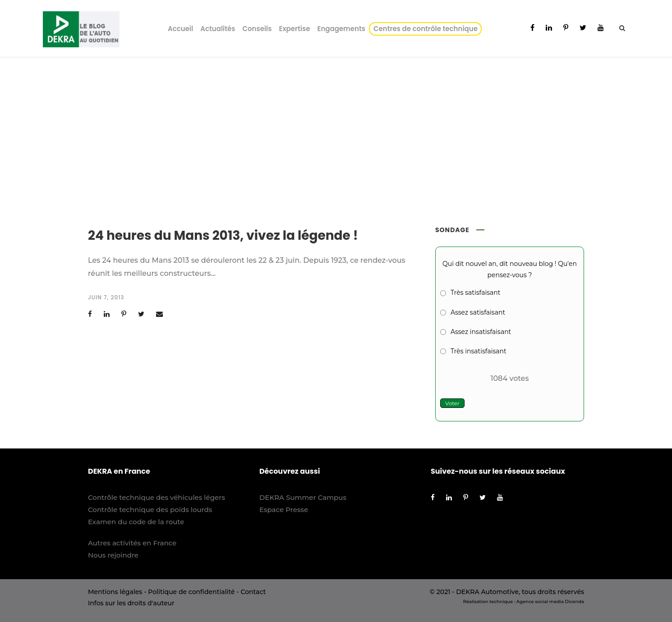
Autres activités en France (132, 543)
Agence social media (540, 601)
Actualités (218, 29)
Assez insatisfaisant (481, 332)
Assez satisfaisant (478, 312)
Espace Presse (284, 510)
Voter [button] (452, 403)
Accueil (180, 29)
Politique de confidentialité (191, 592)
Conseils (257, 29)
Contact (253, 592)
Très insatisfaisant (479, 351)
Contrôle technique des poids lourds (150, 510)
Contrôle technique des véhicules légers (156, 497)
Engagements (341, 29)
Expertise (294, 29)
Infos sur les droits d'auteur (131, 603)
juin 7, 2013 (106, 297)
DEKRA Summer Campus (303, 497)
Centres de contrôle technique (427, 29)
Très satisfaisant (475, 293)
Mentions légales (115, 592)
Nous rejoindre (113, 555)
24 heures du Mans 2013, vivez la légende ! (223, 236)
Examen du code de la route (136, 522)
